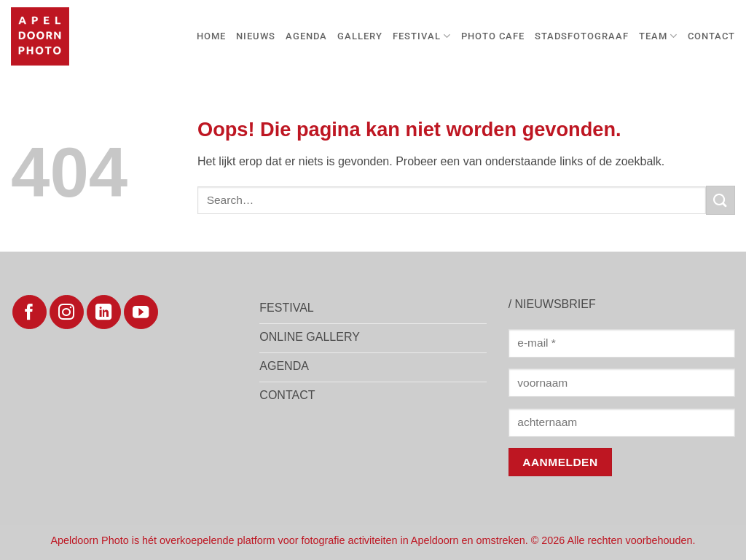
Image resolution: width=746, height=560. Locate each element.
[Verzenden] (721, 200)
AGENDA (306, 36)
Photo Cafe (493, 36)
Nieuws (256, 36)
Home (211, 36)
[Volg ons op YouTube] (141, 312)
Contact (711, 36)
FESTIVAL (422, 36)
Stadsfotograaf (582, 36)
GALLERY (360, 36)
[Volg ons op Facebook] (30, 312)
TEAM (658, 36)
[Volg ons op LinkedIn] (104, 312)
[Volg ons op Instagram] (67, 312)
